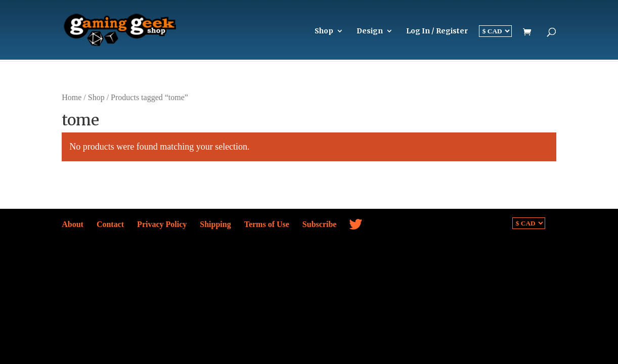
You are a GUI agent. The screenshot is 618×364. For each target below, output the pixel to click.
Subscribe (320, 224)
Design (370, 31)
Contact (110, 224)
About (73, 224)
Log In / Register (437, 31)
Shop (324, 31)
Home (72, 97)
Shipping (215, 224)
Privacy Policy (162, 224)
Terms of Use (267, 224)
